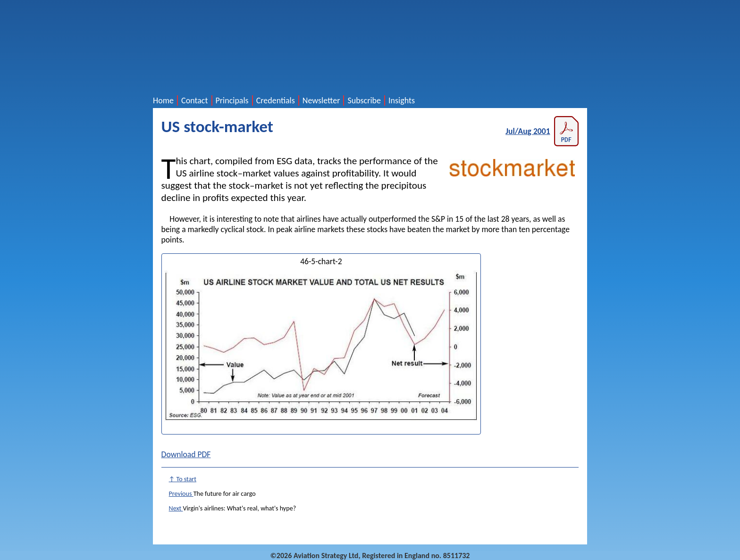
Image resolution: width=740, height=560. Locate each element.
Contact (194, 100)
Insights (402, 100)
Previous (181, 494)
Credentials (276, 100)
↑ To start (183, 479)
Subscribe (364, 100)
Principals (232, 100)
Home (163, 100)
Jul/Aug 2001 (542, 131)
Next (176, 508)
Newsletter (321, 100)
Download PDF (186, 454)
